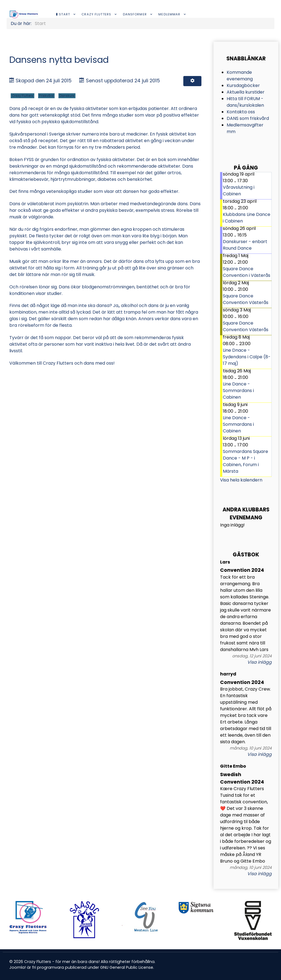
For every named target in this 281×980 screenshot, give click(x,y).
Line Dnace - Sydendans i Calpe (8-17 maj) (247, 357)
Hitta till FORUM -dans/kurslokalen (245, 102)
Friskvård (46, 96)
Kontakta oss (241, 112)
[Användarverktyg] (192, 81)
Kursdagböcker (243, 85)
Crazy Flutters (23, 96)
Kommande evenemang (240, 76)
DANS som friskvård (248, 118)
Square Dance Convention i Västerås (247, 272)
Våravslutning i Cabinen (239, 191)
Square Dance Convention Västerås (246, 299)
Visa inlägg (259, 662)
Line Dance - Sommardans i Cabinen (238, 391)
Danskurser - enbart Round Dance (245, 245)
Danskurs (67, 96)
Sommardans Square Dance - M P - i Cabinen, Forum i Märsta (245, 461)
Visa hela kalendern (241, 480)
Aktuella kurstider (246, 92)
